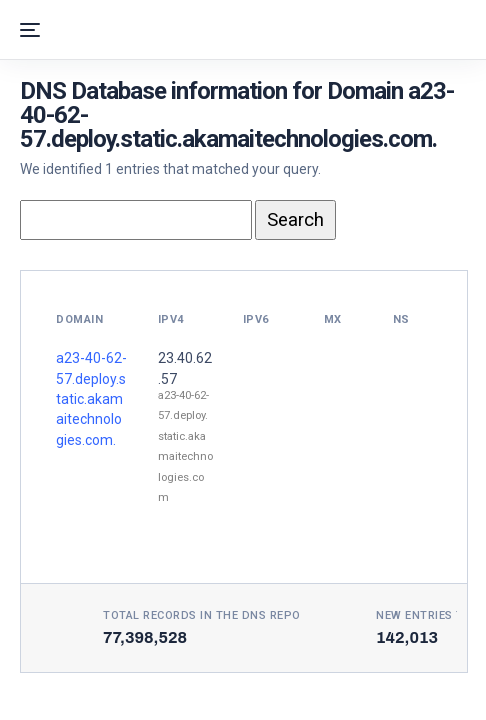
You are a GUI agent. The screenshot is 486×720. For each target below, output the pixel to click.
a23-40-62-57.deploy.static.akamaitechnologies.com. (91, 399)
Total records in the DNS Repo (202, 615)
